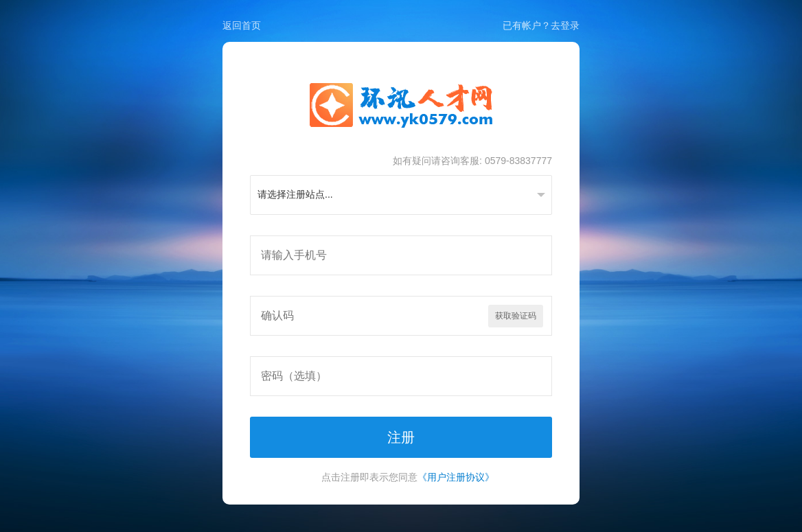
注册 (401, 437)
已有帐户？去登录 (541, 25)
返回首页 (242, 25)
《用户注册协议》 (456, 477)
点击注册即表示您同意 (408, 477)
